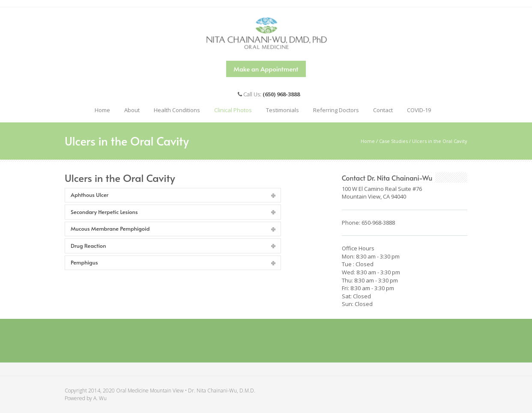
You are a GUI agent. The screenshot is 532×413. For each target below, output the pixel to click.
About (130, 108)
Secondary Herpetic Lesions (104, 212)
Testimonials (282, 110)
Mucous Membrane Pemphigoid (110, 229)
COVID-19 (419, 110)
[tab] (173, 195)
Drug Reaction (88, 246)
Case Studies (393, 141)
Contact (381, 108)
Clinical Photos (231, 108)
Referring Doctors (336, 110)
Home (102, 110)
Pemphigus (84, 262)
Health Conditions (175, 108)
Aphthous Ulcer (90, 195)
